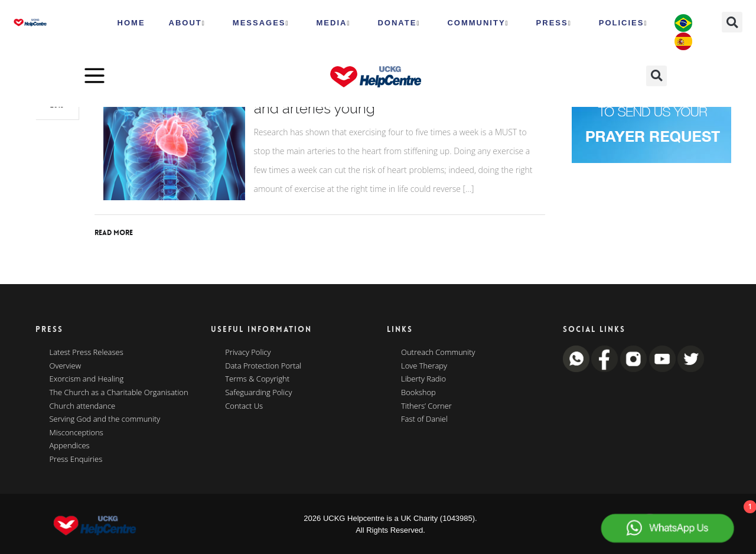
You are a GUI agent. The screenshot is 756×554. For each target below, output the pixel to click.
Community (478, 23)
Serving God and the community (105, 419)
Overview (66, 366)
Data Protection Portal (263, 366)
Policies (623, 23)
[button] (732, 22)
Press (554, 23)
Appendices (70, 446)
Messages (261, 23)
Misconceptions (76, 433)
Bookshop (418, 393)
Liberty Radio (423, 379)
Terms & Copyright (257, 379)
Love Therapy (424, 366)
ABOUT (187, 23)
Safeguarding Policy (258, 393)
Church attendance (83, 406)
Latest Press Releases (87, 353)
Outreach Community (438, 353)
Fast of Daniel (424, 419)
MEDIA (334, 23)
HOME (131, 23)
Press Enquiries (76, 460)
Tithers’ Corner (426, 406)
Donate (399, 23)
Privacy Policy (248, 353)
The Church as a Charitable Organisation (119, 393)
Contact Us (244, 406)
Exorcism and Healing (87, 379)
